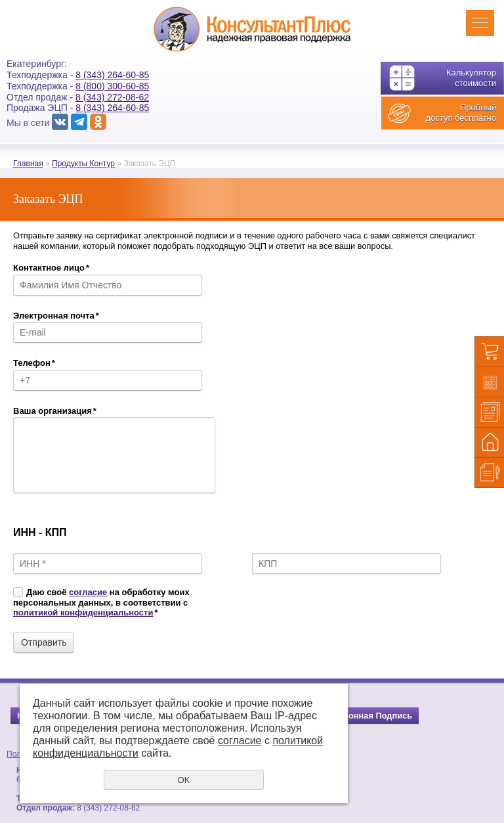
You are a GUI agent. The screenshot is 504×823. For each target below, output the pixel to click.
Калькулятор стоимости (471, 78)
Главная (28, 164)
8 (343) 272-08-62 (112, 97)
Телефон (34, 363)
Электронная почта (56, 316)
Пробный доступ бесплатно (461, 113)
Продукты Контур (83, 164)
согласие (88, 592)
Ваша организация (55, 411)
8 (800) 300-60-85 (112, 86)
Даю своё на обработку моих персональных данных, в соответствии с (101, 603)
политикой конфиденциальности (83, 612)
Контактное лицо (51, 268)
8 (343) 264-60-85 (112, 75)
